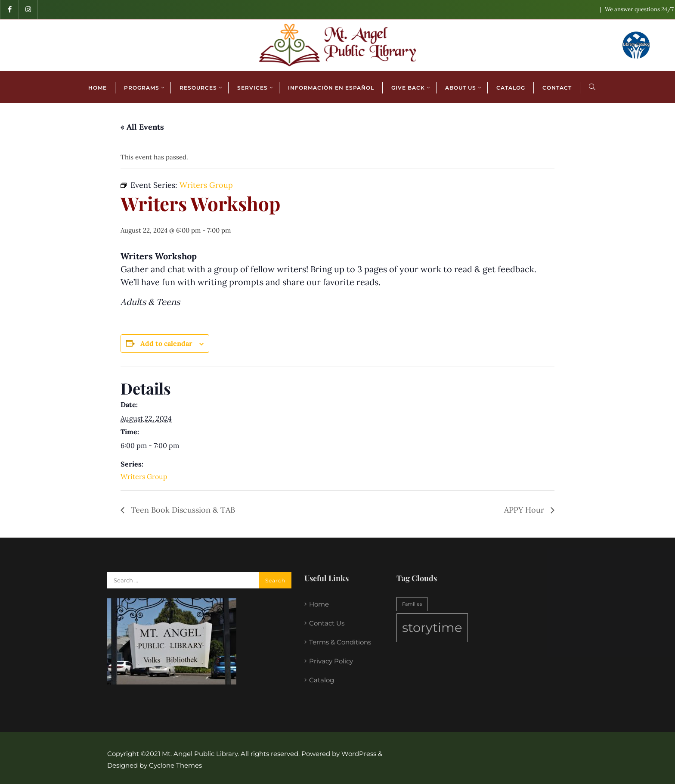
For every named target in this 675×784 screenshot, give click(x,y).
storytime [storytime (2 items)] (432, 627)
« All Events (142, 127)
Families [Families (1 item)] (412, 604)
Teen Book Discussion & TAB (182, 510)
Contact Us (327, 623)
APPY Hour (525, 510)
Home (319, 604)
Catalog (322, 680)
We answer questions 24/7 (639, 9)
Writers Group (144, 476)
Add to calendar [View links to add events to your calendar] (166, 343)
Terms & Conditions (340, 642)
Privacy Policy (331, 661)
